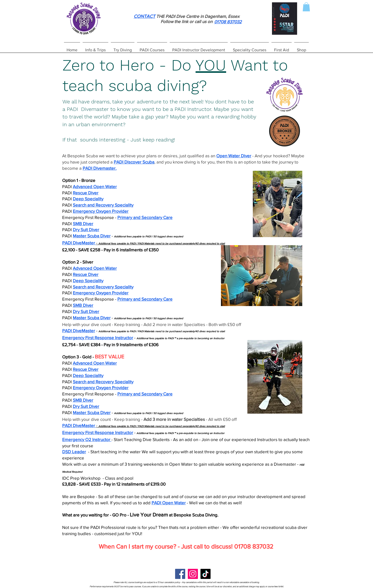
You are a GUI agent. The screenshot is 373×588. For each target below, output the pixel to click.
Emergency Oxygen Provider (101, 211)
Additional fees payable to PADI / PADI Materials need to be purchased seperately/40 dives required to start (162, 243)
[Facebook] (180, 574)
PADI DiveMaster (79, 243)
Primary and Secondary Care (145, 217)
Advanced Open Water (95, 186)
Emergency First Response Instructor (98, 338)
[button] (306, 7)
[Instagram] (193, 574)
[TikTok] (206, 574)
